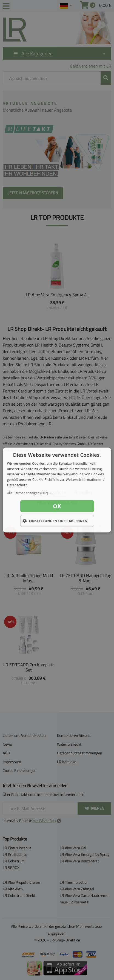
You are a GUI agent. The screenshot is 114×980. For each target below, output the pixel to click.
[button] (57, 493)
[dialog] (57, 490)
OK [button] (57, 506)
